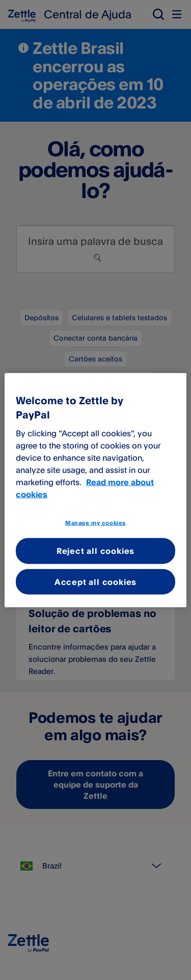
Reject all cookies (95, 551)
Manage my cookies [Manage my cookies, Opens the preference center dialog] (95, 522)
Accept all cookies (95, 581)
